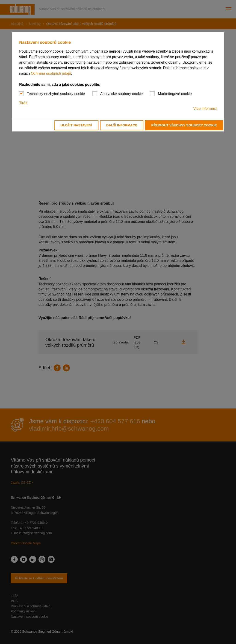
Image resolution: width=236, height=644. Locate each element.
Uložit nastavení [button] (76, 125)
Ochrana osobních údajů (51, 73)
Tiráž (23, 103)
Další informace (122, 125)
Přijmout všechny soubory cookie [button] (184, 125)
